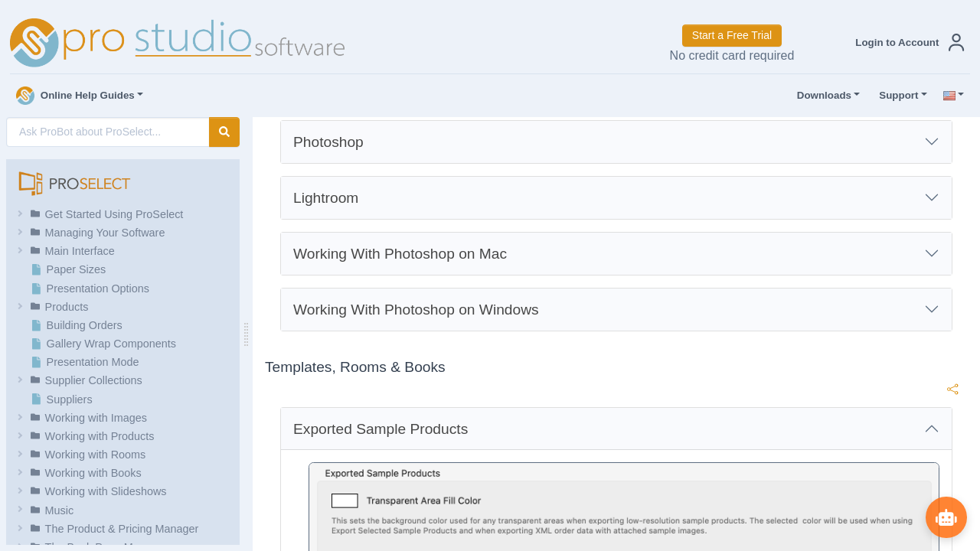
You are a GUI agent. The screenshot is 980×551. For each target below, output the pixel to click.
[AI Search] (108, 132)
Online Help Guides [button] (75, 96)
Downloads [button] (821, 96)
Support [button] (895, 96)
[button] (906, 42)
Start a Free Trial (732, 35)
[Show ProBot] (946, 517)
